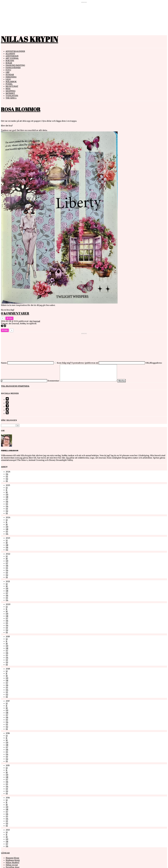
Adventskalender (15, 51)
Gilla (10, 318)
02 (7, 479)
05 (7, 504)
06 (7, 502)
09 (7, 495)
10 (7, 492)
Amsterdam (12, 56)
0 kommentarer (15, 313)
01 (7, 481)
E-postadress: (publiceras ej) (85, 363)
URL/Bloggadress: (154, 363)
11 (6, 490)
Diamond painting (15, 65)
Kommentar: (53, 381)
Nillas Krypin (30, 39)
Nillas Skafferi (12, 863)
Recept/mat (12, 86)
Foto (8, 70)
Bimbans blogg (13, 860)
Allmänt (10, 54)
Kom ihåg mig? (64, 363)
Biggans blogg (12, 858)
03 (7, 476)
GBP (8, 72)
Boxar (9, 63)
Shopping (10, 91)
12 (7, 488)
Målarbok (11, 82)
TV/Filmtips (12, 96)
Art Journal (12, 58)
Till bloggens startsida (15, 386)
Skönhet (10, 93)
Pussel (9, 84)
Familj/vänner (13, 68)
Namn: (4, 363)
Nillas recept (12, 865)
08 (7, 497)
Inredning (11, 77)
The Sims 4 (11, 98)
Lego (8, 79)
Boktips (10, 61)
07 (7, 499)
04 (7, 474)
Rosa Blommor (21, 109)
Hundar (10, 75)
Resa (8, 89)
